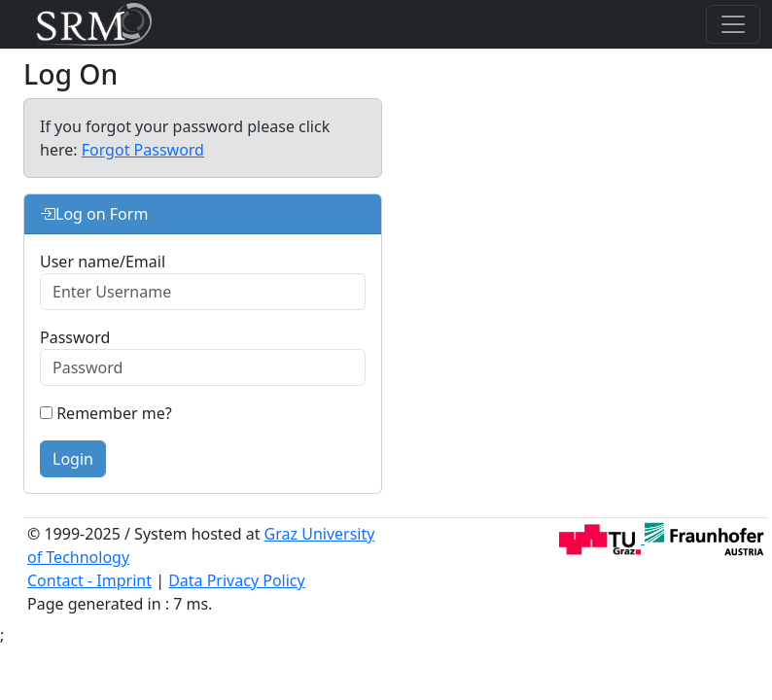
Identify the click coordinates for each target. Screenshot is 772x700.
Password (75, 337)
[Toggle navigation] (733, 24)
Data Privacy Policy (237, 580)
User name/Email (103, 262)
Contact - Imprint (89, 580)
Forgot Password (143, 150)
